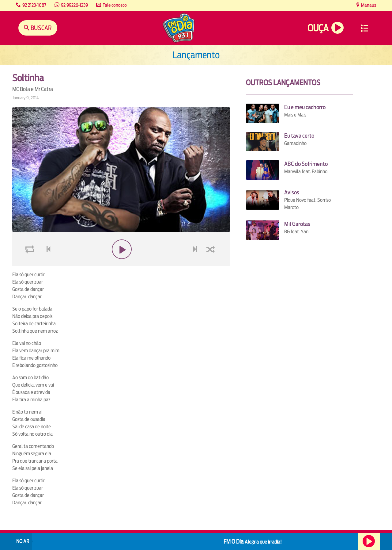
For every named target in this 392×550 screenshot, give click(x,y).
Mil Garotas (297, 224)
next (196, 264)
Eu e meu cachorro (305, 107)
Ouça (318, 28)
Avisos (292, 192)
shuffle (212, 264)
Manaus (368, 5)
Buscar (41, 28)
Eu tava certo (299, 136)
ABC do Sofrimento (306, 164)
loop (31, 264)
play (121, 264)
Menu (364, 28)
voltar (47, 264)
